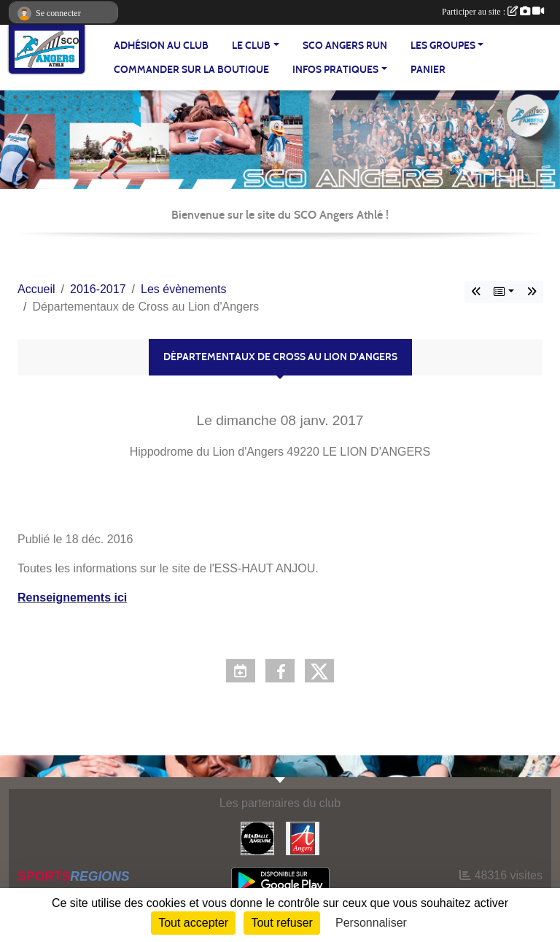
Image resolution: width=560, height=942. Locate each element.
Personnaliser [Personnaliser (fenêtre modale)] (371, 923)
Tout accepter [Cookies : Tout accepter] (193, 923)
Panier (428, 70)
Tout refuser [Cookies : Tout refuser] (281, 923)
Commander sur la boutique (191, 70)
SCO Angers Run (345, 46)
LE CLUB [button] (251, 46)
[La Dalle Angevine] (257, 837)
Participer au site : (493, 12)
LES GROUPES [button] (443, 46)
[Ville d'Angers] (303, 837)
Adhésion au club (161, 46)
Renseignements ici (72, 597)
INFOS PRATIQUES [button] (335, 70)
